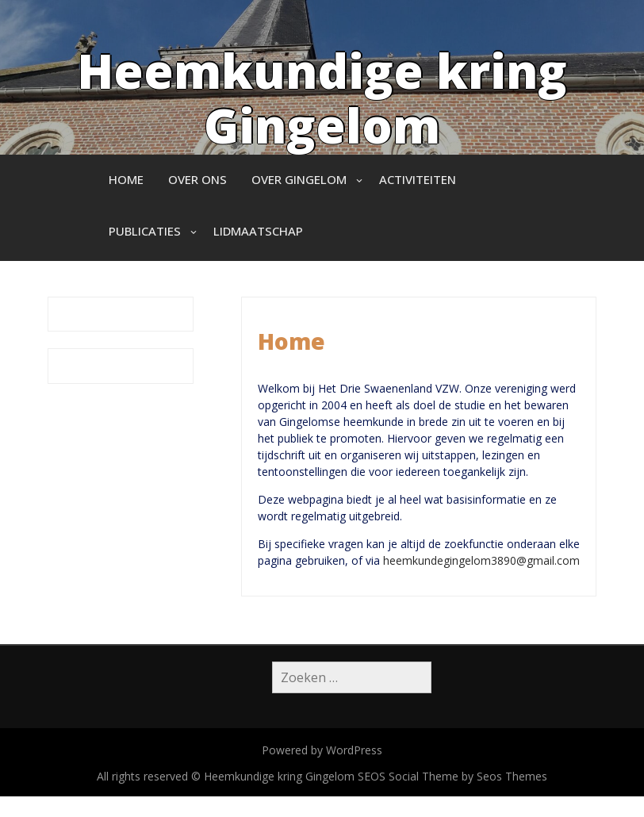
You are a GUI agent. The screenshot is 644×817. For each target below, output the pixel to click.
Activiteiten (418, 179)
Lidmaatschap (258, 231)
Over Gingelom (299, 179)
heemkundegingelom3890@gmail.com (481, 560)
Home (126, 179)
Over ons (197, 179)
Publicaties (145, 231)
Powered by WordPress (322, 750)
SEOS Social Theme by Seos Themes (452, 776)
